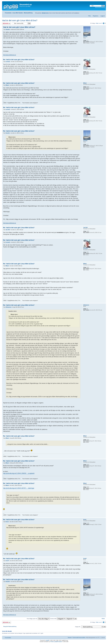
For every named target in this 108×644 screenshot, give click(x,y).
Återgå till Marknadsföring (10, 626)
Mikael (7, 85)
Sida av (99, 23)
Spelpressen (45, 13)
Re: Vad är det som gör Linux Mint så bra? (19, 60)
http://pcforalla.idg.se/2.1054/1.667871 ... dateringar (19, 488)
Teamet (70, 638)
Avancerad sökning (100, 7)
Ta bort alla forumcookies (79, 638)
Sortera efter (58, 619)
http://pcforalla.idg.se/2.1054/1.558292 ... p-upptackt (19, 473)
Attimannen (9, 307)
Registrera (96, 16)
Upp (104, 56)
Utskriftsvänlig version (100, 12)
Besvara (7, 23)
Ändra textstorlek (103, 12)
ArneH (7, 561)
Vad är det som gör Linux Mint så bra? (20, 20)
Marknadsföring (28, 13)
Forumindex (8, 13)
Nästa (103, 619)
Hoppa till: (78, 627)
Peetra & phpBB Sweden (56, 642)
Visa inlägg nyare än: (38, 619)
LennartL (8, 62)
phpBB (47, 641)
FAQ (89, 16)
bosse (7, 522)
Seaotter (8, 29)
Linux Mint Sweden (18, 13)
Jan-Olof (8, 230)
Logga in (103, 16)
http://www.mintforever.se (10, 55)
